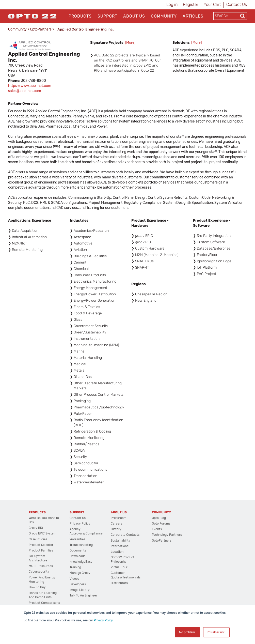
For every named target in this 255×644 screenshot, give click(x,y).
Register (191, 4)
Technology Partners (167, 535)
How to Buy (37, 587)
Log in (172, 4)
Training (75, 567)
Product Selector (41, 545)
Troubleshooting (81, 545)
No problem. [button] (187, 632)
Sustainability (121, 541)
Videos (74, 579)
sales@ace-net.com (25, 91)
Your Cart (212, 4)
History (116, 529)
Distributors (119, 583)
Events (157, 529)
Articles (193, 16)
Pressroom (119, 518)
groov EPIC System (43, 533)
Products (80, 16)
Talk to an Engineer (83, 595)
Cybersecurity (39, 572)
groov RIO (36, 528)
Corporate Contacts (125, 535)
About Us (134, 16)
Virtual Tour (119, 567)
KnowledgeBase (81, 562)
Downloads (77, 556)
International (120, 546)
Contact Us (237, 4)
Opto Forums (161, 524)
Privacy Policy (103, 620)
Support (107, 16)
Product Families (41, 550)
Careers (116, 524)
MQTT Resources (41, 566)
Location (117, 552)
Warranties (77, 539)
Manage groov (80, 573)
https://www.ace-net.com (30, 86)
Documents (78, 550)
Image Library (80, 590)
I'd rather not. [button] (216, 632)
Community (164, 16)
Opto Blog (159, 518)
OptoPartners (41, 29)
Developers (78, 584)
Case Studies (38, 539)
